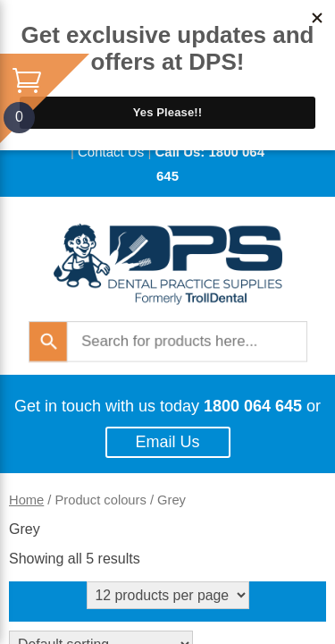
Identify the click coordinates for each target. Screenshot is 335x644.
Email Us (167, 442)
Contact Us (111, 152)
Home (26, 500)
